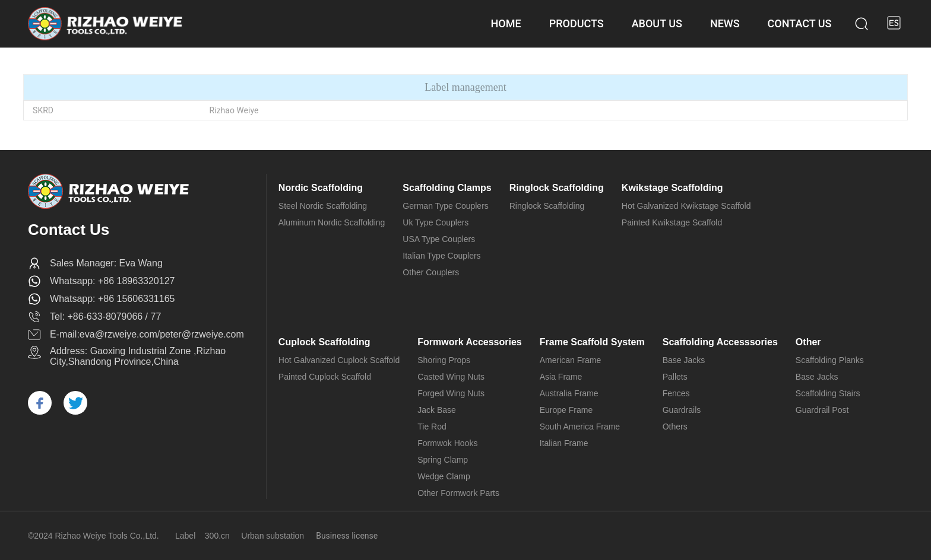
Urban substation (273, 536)
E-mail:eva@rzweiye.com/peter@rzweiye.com (147, 334)
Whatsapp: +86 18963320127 (112, 281)
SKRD (43, 110)
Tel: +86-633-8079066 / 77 (105, 316)
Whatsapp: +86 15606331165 (112, 299)
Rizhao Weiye (234, 110)
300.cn (217, 536)
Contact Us (69, 230)
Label (185, 536)
